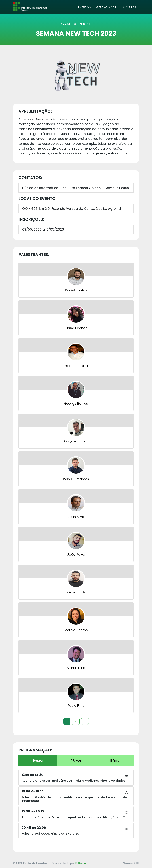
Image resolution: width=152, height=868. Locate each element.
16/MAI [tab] (38, 761)
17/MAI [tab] (76, 761)
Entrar (129, 7)
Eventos (85, 7)
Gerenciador (106, 7)
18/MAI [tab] (114, 761)
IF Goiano (82, 863)
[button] (126, 776)
